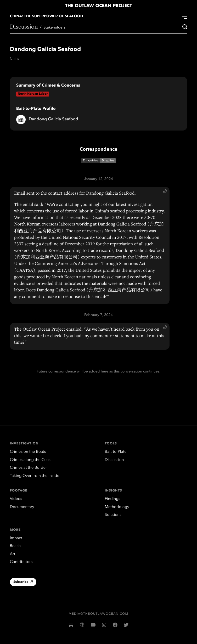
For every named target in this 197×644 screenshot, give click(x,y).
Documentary (22, 507)
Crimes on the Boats (28, 452)
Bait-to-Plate (116, 452)
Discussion (24, 27)
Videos (16, 499)
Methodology (117, 507)
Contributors (21, 562)
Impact (16, 538)
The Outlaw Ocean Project (98, 6)
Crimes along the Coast (31, 460)
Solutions (113, 515)
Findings (113, 499)
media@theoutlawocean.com (99, 614)
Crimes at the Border (29, 468)
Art (13, 554)
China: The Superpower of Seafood (47, 16)
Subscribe (23, 583)
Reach (15, 546)
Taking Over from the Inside (35, 476)
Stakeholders (54, 28)
